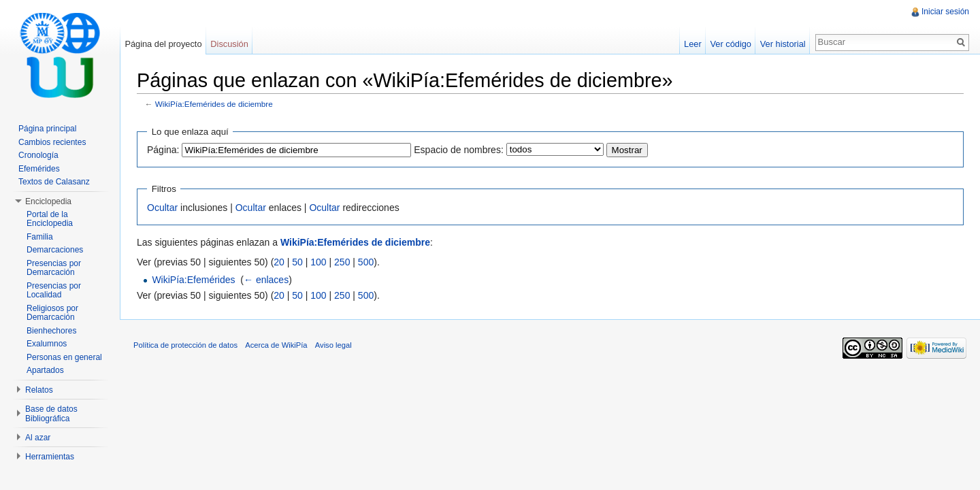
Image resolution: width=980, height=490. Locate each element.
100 (318, 262)
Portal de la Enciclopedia (50, 219)
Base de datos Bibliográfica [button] (51, 414)
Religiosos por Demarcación (52, 313)
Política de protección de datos (185, 345)
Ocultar (162, 208)
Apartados (45, 370)
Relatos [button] (39, 390)
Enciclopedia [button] (48, 201)
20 (279, 262)
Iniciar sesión (945, 12)
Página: (163, 150)
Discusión (229, 44)
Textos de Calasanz (54, 182)
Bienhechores (51, 331)
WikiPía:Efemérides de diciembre (214, 104)
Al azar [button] (38, 438)
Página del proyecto (163, 44)
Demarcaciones (55, 250)
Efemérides (39, 169)
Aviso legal (333, 345)
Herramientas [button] (50, 457)
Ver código (730, 44)
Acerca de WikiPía (276, 345)
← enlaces (266, 280)
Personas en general (64, 357)
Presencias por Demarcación (54, 268)
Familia (40, 237)
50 (297, 262)
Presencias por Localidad (54, 291)
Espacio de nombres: (459, 150)
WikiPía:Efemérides (193, 280)
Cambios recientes (52, 142)
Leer (693, 44)
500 (366, 262)
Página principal (47, 129)
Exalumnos (47, 344)
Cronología (38, 155)
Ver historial (783, 44)
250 (342, 262)
